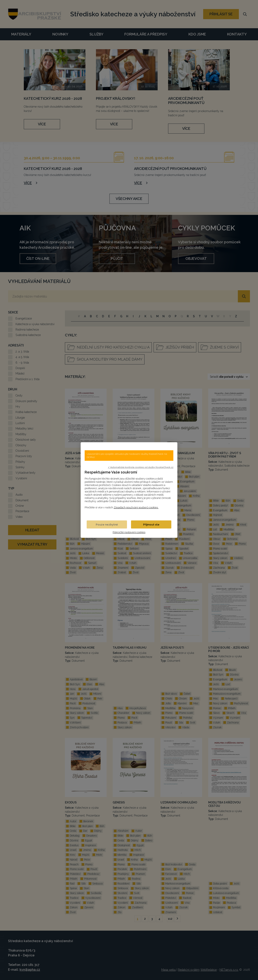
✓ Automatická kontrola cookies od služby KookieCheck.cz (141, 467)
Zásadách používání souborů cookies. (136, 507)
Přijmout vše (151, 524)
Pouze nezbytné (107, 524)
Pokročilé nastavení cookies (129, 532)
